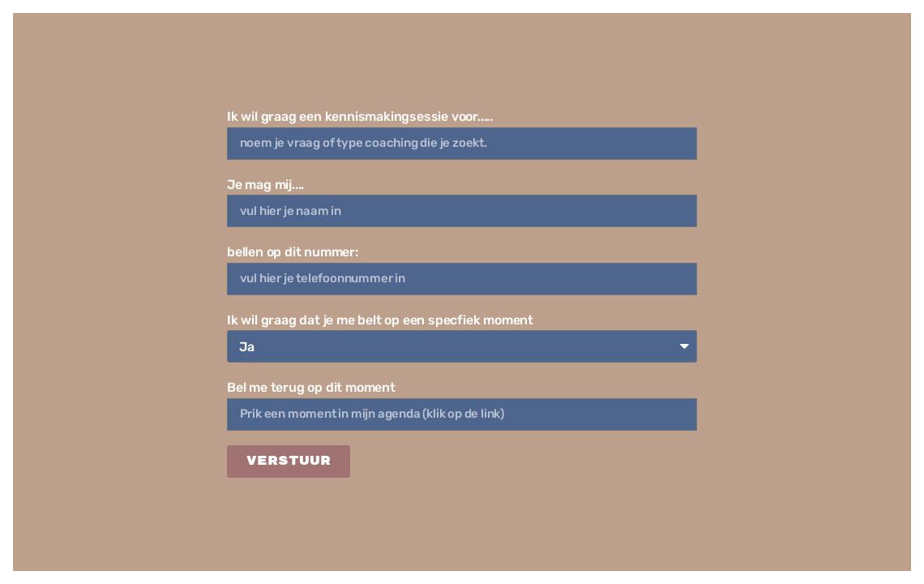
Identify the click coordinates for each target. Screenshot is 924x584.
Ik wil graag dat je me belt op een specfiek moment (380, 320)
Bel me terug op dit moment (311, 387)
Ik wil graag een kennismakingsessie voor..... (360, 116)
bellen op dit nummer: (293, 252)
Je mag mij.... (265, 185)
